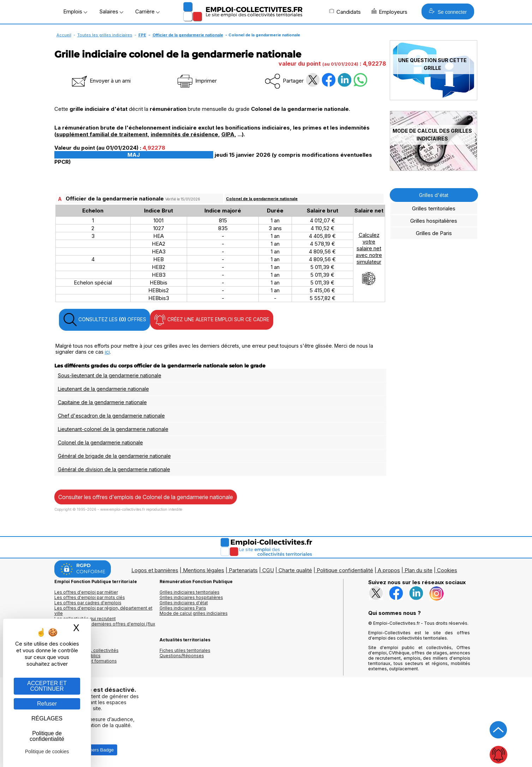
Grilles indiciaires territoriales (190, 592)
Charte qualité (295, 570)
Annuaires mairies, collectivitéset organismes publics (86, 653)
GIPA (228, 134)
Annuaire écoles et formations (86, 661)
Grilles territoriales (434, 208)
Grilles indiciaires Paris (183, 608)
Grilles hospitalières (434, 221)
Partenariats (243, 570)
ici (107, 352)
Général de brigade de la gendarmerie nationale (114, 456)
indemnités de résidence (184, 134)
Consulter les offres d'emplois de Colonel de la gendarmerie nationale (146, 497)
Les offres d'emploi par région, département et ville (103, 611)
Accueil (64, 35)
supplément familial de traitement (102, 134)
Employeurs (389, 12)
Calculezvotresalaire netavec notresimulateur (369, 259)
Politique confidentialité (345, 570)
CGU (268, 570)
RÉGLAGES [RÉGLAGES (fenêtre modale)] (47, 718)
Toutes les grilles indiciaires (105, 35)
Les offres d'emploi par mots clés (90, 597)
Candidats (345, 12)
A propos (389, 570)
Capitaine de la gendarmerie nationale (102, 402)
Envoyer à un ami (101, 81)
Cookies (447, 570)
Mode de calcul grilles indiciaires (194, 613)
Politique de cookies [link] (47, 751)
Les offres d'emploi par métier (86, 592)
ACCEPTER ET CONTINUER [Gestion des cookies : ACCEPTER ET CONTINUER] (47, 686)
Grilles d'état (434, 195)
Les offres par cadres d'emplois (88, 603)
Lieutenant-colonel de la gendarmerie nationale (113, 429)
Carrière (147, 11)
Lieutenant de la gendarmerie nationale (103, 389)
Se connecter (448, 11)
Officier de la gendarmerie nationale (188, 35)
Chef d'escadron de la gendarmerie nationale (111, 416)
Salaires (111, 11)
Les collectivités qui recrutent (85, 619)
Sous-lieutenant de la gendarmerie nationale (110, 375)
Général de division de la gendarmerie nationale (114, 469)
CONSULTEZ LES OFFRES (104, 320)
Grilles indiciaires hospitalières (191, 597)
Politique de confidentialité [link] (47, 736)
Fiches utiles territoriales (185, 650)
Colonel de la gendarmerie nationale (262, 199)
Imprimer (196, 81)
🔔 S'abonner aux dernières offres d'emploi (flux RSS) (105, 627)
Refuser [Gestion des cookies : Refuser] (47, 704)
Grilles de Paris (434, 233)
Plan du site (419, 570)
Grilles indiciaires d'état (184, 603)
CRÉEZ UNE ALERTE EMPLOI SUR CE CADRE (212, 320)
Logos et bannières (155, 570)
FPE (142, 35)
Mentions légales (204, 570)
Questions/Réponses (182, 656)
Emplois (75, 11)
